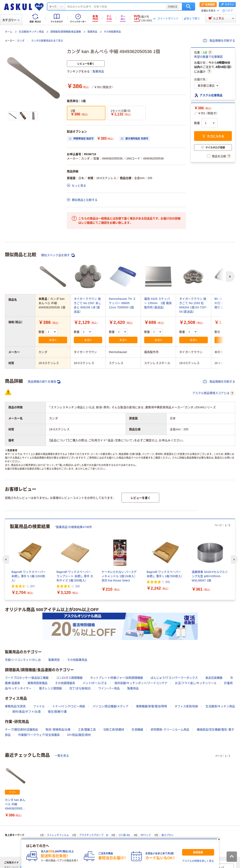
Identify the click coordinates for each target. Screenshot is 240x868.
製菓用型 (54, 660)
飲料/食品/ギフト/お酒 (27, 712)
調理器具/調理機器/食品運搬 (66, 32)
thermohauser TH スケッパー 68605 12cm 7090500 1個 (122, 303)
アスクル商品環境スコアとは (213, 393)
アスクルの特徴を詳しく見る (198, 861)
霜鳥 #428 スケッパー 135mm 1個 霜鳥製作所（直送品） (158, 303)
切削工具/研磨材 (114, 730)
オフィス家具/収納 (186, 706)
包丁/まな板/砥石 (80, 688)
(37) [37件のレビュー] (32, 586)
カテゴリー (11, 20)
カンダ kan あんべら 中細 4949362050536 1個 (15, 804)
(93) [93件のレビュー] (168, 582)
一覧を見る (62, 756)
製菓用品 (92, 32)
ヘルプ (229, 11)
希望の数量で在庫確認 (208, 57)
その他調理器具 (65, 683)
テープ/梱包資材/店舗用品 (21, 730)
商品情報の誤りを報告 (44, 382)
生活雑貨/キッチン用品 (31, 32)
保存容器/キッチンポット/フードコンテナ (141, 683)
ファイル (39, 706)
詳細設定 (173, 7)
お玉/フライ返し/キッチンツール (196, 683)
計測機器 (137, 730)
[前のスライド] (6, 559)
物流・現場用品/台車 (58, 730)
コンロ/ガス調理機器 (69, 678)
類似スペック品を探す (58, 255)
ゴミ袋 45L (124, 835)
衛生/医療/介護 (57, 712)
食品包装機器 (214, 678)
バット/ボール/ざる (95, 683)
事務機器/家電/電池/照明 (152, 706)
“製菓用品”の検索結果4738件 (74, 527)
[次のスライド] (234, 559)
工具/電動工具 (87, 730)
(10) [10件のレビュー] (77, 586)
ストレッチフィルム (58, 835)
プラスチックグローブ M (94, 835)
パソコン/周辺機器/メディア (111, 706)
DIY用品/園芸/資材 (79, 735)
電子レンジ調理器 (50, 688)
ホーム (9, 32)
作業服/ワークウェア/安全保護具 (39, 735)
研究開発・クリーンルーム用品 (170, 730)
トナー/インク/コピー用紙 (69, 706)
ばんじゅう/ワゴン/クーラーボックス (174, 678)
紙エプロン (168, 835)
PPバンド (146, 835)
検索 (189, 7)
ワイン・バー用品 (109, 688)
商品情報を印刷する (219, 41)
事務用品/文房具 (15, 706)
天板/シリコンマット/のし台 (23, 660)
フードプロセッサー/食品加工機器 (27, 678)
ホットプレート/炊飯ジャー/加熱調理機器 (117, 678)
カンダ (21, 41)
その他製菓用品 (112, 32)
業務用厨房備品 (38, 683)
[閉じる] (219, 839)
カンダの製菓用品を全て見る (47, 41)
